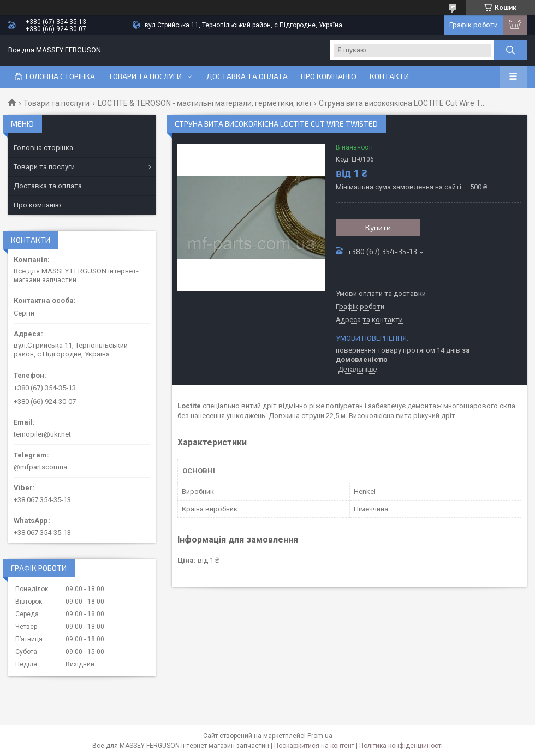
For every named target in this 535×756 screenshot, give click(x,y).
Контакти (389, 76)
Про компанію (329, 76)
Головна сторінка (60, 76)
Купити (378, 227)
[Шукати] (510, 50)
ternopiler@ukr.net (42, 434)
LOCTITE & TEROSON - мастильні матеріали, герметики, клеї (204, 103)
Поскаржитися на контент (314, 746)
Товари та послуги (145, 76)
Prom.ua (320, 736)
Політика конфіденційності (401, 746)
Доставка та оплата (247, 76)
